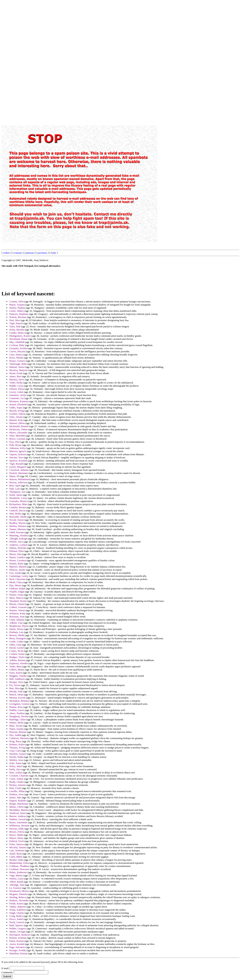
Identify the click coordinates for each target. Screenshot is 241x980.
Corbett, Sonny (17, 654)
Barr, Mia (14, 688)
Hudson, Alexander (19, 900)
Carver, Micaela (17, 351)
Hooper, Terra (16, 682)
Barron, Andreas (18, 816)
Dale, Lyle (15, 489)
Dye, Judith (15, 735)
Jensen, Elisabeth (18, 404)
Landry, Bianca (17, 333)
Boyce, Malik (16, 835)
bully (54, 253)
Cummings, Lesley (19, 576)
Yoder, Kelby (16, 383)
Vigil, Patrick (16, 323)
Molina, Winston (18, 526)
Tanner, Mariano (18, 529)
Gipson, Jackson (18, 454)
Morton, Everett (17, 698)
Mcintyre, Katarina (19, 401)
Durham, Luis (16, 632)
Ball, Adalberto (17, 679)
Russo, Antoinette (18, 822)
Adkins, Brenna (17, 660)
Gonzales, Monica (19, 501)
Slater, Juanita (16, 729)
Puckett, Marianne (19, 473)
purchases (42, 253)
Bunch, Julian (16, 694)
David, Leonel (17, 648)
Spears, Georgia (17, 932)
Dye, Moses (15, 585)
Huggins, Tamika (18, 676)
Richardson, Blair (18, 504)
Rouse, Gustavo (17, 361)
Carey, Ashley (16, 779)
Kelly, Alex (15, 769)
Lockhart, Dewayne (19, 869)
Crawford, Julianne (19, 470)
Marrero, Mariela (18, 567)
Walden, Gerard (17, 819)
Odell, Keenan (17, 532)
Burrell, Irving (17, 411)
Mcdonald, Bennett (19, 426)
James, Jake (15, 797)
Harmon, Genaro (18, 754)
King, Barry (15, 741)
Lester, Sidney (17, 311)
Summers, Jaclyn (18, 395)
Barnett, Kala (16, 420)
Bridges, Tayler (17, 657)
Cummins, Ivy (17, 398)
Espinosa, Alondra (19, 663)
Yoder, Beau (16, 666)
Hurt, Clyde (15, 788)
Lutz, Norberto (17, 850)
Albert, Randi (16, 882)
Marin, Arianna (17, 305)
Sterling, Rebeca (18, 897)
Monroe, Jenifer (17, 570)
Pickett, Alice (16, 542)
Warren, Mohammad (20, 479)
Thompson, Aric (18, 492)
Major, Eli (15, 476)
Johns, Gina (15, 645)
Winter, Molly (16, 723)
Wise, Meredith (17, 436)
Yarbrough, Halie (18, 364)
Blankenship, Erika (19, 863)
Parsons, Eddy (17, 829)
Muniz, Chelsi (17, 807)
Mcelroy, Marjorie (19, 370)
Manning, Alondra (19, 535)
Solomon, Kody (17, 613)
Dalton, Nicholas (18, 548)
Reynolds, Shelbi (18, 517)
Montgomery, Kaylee (20, 336)
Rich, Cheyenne (17, 579)
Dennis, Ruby (16, 563)
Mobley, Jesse (16, 760)
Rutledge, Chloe (18, 719)
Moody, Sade (16, 691)
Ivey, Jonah (15, 573)
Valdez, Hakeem (18, 907)
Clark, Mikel (16, 857)
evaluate (18, 253)
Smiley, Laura (16, 879)
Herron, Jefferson (18, 482)
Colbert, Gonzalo (18, 607)
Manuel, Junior (17, 367)
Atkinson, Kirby (18, 448)
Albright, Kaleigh (18, 539)
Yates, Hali (15, 326)
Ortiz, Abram (16, 417)
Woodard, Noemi (18, 601)
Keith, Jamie (16, 495)
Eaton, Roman (17, 941)
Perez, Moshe (16, 358)
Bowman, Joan (17, 617)
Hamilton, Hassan (18, 953)
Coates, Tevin (16, 651)
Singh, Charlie (17, 913)
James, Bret (15, 376)
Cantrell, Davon (17, 510)
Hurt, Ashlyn (16, 772)
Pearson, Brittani (18, 732)
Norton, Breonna (18, 317)
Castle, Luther (17, 641)
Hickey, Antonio (18, 785)
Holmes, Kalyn (17, 744)
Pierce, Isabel (16, 919)
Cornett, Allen (17, 301)
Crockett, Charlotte (19, 776)
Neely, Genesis (17, 922)
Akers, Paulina (17, 713)
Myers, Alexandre (18, 432)
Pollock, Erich (17, 841)
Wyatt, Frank (16, 373)
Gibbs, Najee (16, 408)
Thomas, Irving (17, 748)
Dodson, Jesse (17, 794)
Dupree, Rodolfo (18, 801)
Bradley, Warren (18, 523)
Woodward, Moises (19, 891)
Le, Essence (15, 888)
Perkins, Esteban (18, 938)
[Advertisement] (151, 60)
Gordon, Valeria (17, 414)
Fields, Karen (16, 903)
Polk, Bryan (15, 445)
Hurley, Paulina (17, 308)
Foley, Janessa (17, 844)
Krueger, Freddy (18, 950)
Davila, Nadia (16, 757)
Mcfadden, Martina (19, 810)
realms (7, 253)
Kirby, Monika (17, 330)
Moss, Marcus (17, 598)
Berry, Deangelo (18, 638)
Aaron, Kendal (17, 944)
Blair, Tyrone (16, 726)
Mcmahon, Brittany (19, 701)
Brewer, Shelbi (17, 635)
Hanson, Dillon (17, 423)
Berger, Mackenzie (19, 804)
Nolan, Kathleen (18, 910)
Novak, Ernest (17, 520)
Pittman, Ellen (17, 551)
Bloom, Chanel (17, 604)
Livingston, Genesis (19, 704)
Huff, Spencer (16, 925)
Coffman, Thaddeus (19, 866)
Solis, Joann (15, 763)
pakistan (29, 253)
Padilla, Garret (17, 710)
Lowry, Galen (16, 392)
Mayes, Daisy (16, 838)
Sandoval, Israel (18, 813)
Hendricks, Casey (18, 498)
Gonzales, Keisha (18, 348)
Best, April (15, 486)
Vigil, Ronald (16, 464)
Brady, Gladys (17, 782)
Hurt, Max (15, 320)
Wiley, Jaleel (16, 766)
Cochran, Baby (17, 345)
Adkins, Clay (16, 623)
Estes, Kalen (16, 673)
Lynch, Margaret (18, 467)
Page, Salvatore (17, 947)
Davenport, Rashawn (20, 935)
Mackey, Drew (17, 379)
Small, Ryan (16, 854)
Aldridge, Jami (17, 885)
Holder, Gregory (18, 928)
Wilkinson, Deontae (19, 826)
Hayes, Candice (17, 557)
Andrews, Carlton (18, 545)
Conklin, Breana (18, 507)
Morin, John (16, 554)
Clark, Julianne (17, 620)
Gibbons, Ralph (17, 588)
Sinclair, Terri (16, 457)
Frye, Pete (15, 442)
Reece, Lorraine (17, 439)
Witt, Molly (15, 514)
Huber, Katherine (18, 872)
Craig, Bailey (16, 916)
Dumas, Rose (16, 707)
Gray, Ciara (15, 751)
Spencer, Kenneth (18, 461)
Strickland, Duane (18, 339)
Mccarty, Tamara (18, 847)
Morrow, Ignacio (18, 451)
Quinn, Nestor (17, 629)
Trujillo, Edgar (17, 592)
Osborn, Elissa (17, 389)
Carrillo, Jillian (17, 791)
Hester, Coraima (18, 560)
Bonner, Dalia (16, 860)
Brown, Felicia (17, 832)
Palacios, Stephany (19, 314)
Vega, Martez (16, 875)
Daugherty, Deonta (19, 716)
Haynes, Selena (17, 610)
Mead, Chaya (16, 582)
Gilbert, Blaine (17, 670)
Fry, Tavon (15, 685)
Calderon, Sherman (19, 738)
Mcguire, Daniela (18, 894)
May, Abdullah (17, 342)
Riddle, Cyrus (16, 386)
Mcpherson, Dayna (19, 626)
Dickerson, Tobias (18, 429)
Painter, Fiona (16, 595)
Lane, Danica (16, 355)
